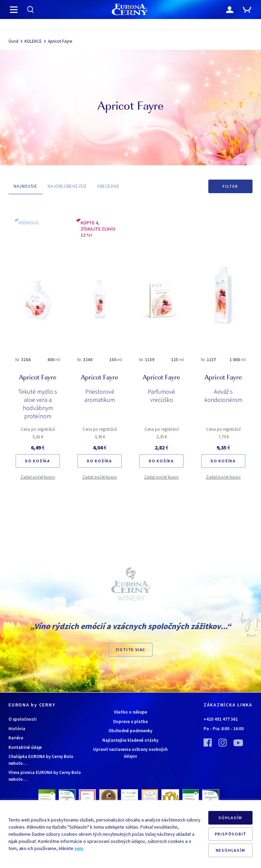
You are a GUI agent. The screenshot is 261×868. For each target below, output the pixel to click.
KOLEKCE (33, 41)
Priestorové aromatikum (100, 396)
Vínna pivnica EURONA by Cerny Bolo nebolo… (45, 776)
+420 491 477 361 (221, 719)
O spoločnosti (23, 719)
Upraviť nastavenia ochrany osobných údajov (130, 753)
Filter (230, 186)
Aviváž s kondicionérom (223, 396)
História (17, 729)
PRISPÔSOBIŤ (231, 834)
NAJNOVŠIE (25, 186)
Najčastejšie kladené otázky (130, 740)
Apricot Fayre (60, 41)
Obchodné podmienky (130, 731)
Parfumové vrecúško (161, 396)
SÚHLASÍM (230, 818)
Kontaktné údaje (25, 747)
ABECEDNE (108, 186)
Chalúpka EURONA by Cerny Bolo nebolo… (41, 760)
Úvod (13, 41)
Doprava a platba (130, 722)
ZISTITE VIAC (131, 650)
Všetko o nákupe (130, 712)
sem (79, 848)
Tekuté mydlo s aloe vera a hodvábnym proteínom (38, 404)
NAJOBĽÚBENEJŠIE (67, 186)
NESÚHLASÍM (231, 850)
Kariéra (16, 738)
